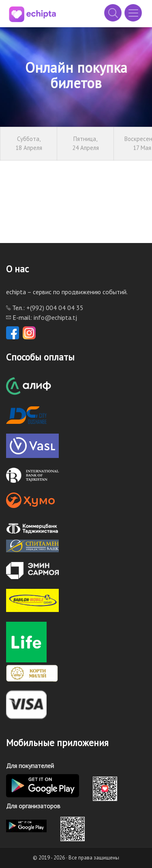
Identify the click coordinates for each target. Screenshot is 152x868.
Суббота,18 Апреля (29, 143)
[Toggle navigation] (133, 13)
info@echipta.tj (55, 317)
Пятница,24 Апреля (86, 143)
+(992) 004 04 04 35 (55, 308)
